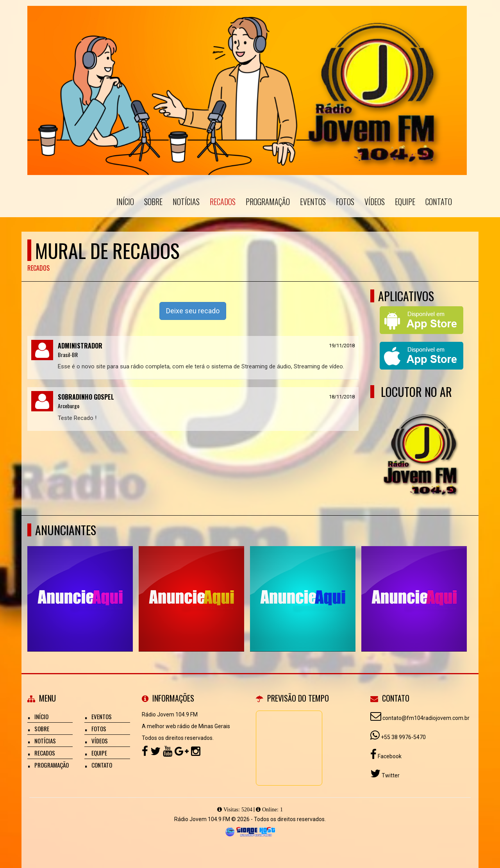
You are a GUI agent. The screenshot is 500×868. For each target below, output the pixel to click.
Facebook (389, 756)
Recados (223, 202)
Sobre (153, 202)
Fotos (345, 202)
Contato (439, 202)
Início (125, 202)
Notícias (186, 202)
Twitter (390, 775)
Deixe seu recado (193, 311)
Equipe (405, 202)
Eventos (313, 202)
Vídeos (375, 202)
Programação (268, 202)
